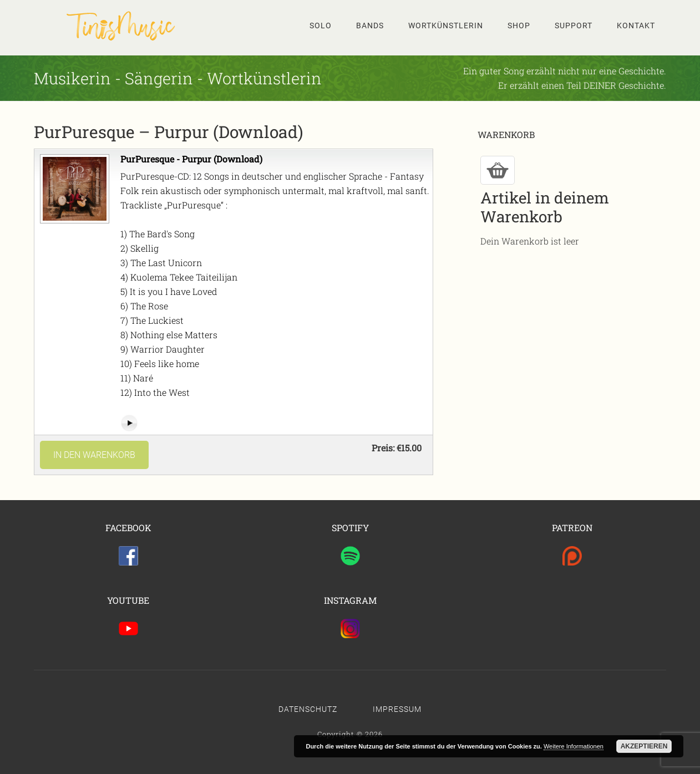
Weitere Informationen (574, 746)
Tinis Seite (123, 26)
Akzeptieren (644, 746)
